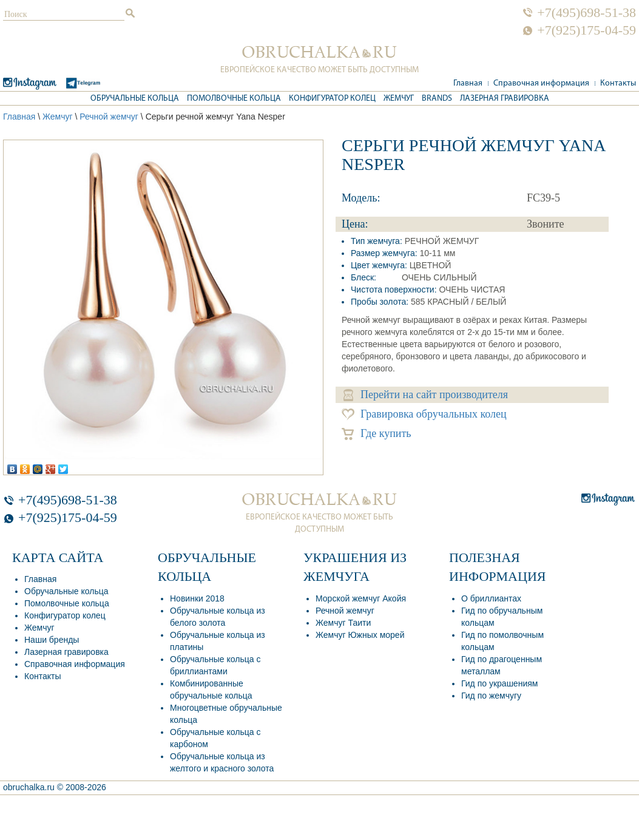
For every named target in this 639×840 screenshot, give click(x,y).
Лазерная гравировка (505, 99)
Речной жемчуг (109, 117)
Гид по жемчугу (491, 696)
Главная (468, 83)
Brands (437, 99)
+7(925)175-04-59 (587, 30)
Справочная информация (541, 83)
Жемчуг (399, 99)
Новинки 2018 (197, 598)
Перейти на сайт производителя (426, 395)
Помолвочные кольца (234, 99)
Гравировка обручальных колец (424, 414)
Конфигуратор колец (332, 99)
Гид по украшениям (499, 683)
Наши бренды (52, 640)
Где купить (377, 434)
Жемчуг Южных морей (360, 635)
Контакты (618, 83)
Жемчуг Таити (343, 623)
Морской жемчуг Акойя (361, 598)
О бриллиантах (491, 598)
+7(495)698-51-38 (587, 13)
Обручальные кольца (135, 99)
